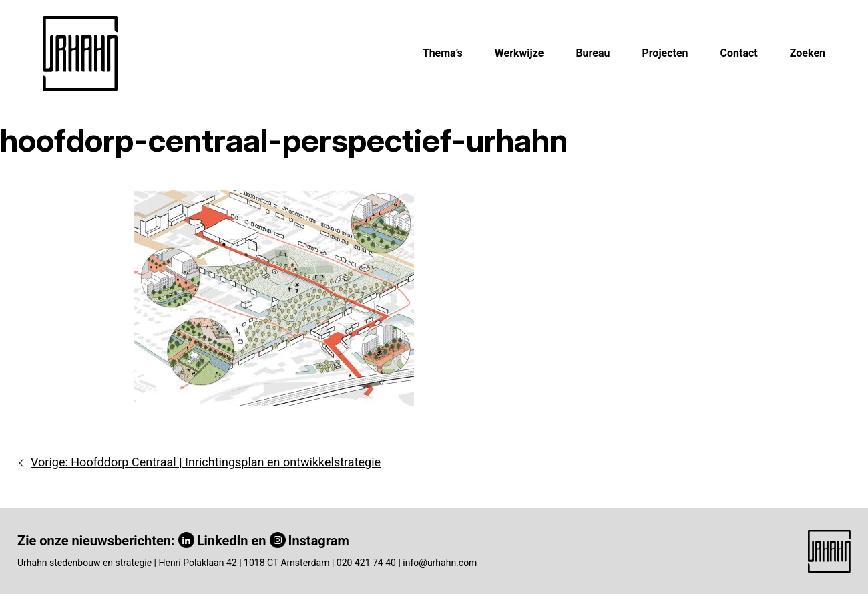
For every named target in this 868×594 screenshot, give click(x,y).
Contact (739, 53)
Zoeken (808, 53)
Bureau (593, 53)
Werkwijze (519, 53)
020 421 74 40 (366, 563)
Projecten (665, 53)
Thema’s (443, 53)
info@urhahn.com (440, 563)
